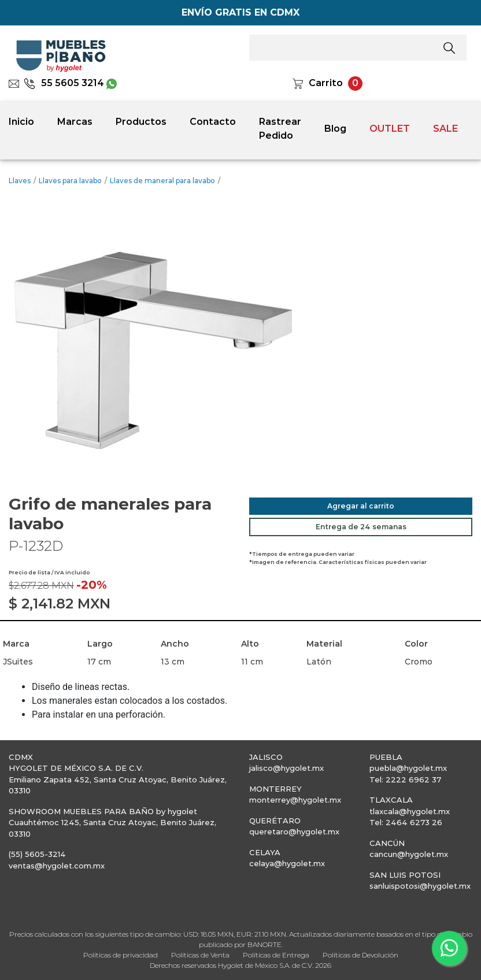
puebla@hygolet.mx (408, 768)
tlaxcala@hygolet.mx (410, 811)
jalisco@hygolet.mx (286, 768)
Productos (141, 122)
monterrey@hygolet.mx (295, 800)
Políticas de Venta (200, 955)
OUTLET (390, 129)
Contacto (213, 122)
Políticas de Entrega (276, 955)
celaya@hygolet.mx (287, 863)
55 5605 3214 (64, 83)
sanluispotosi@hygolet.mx (420, 886)
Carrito (326, 83)
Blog (335, 129)
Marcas (75, 122)
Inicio (21, 122)
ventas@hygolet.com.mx (57, 866)
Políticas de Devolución (360, 955)
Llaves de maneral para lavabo (162, 181)
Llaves (20, 181)
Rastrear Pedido (280, 129)
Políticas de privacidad (121, 955)
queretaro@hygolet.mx (294, 831)
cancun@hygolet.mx (409, 854)
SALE (445, 129)
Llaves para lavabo (70, 181)
